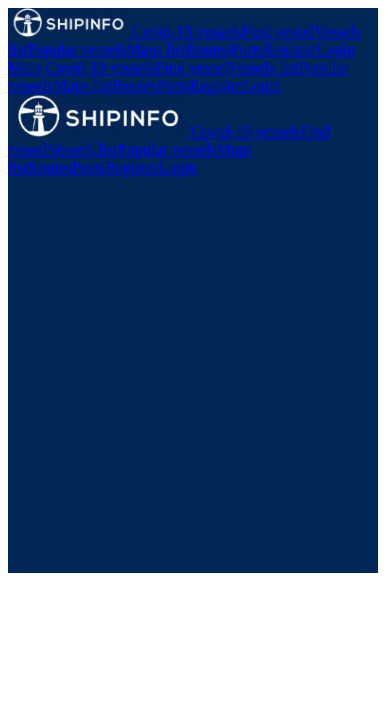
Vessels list (263, 67)
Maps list (156, 49)
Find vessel (278, 31)
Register (289, 49)
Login (335, 49)
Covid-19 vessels (187, 31)
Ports (246, 49)
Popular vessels (77, 49)
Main (25, 67)
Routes (208, 49)
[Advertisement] (193, 380)
